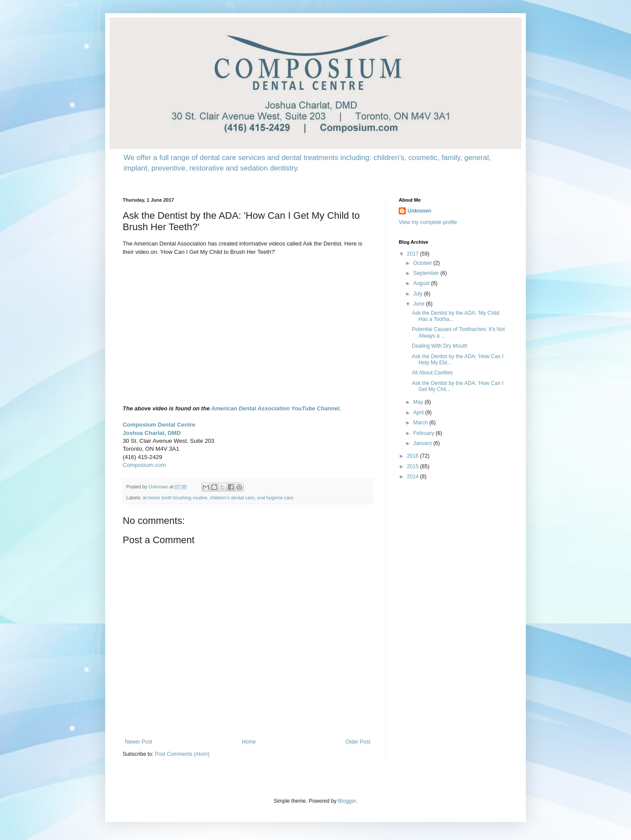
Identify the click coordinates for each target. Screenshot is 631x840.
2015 (414, 466)
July (419, 294)
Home (249, 742)
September (427, 273)
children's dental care (232, 498)
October (423, 263)
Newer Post (138, 742)
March (421, 423)
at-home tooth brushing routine (175, 498)
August (422, 283)
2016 (414, 456)
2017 (414, 254)
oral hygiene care (275, 498)
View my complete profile (428, 222)
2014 (414, 477)
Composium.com (144, 465)
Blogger (347, 801)
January (423, 443)
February (424, 433)
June (420, 304)
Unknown (419, 211)
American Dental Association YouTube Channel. (276, 408)
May (419, 402)
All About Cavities (432, 373)
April (419, 413)
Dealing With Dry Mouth (440, 346)
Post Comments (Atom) (182, 754)
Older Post (358, 742)
